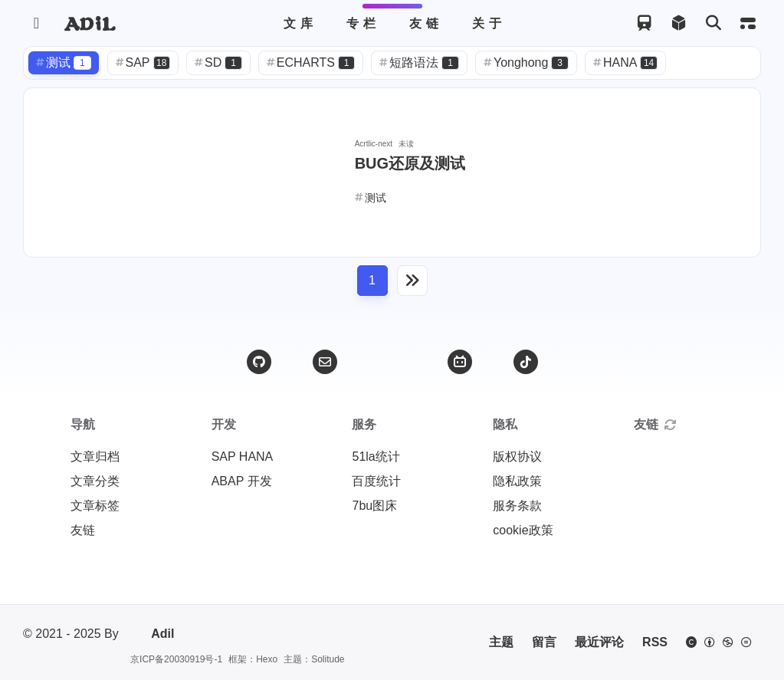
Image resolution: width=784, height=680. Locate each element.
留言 (544, 642)
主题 (501, 642)
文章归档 (95, 457)
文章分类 (95, 481)
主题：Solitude (314, 659)
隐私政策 (517, 481)
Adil (151, 634)
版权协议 (517, 457)
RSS (655, 642)
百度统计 (376, 481)
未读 (406, 144)
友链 (83, 530)
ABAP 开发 (242, 481)
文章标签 (95, 506)
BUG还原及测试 (410, 163)
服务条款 (517, 506)
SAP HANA (243, 457)
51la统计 (376, 457)
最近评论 (599, 642)
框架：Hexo (253, 659)
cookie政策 (523, 530)
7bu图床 (374, 506)
